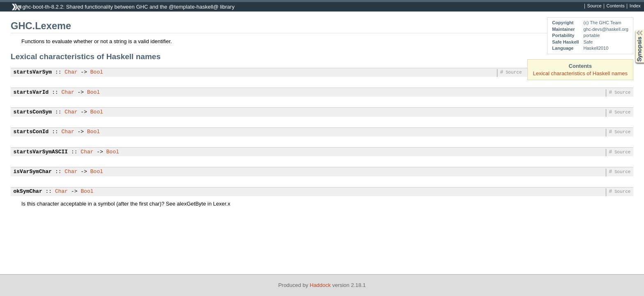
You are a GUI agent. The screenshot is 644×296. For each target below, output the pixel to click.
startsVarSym (33, 72)
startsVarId (31, 92)
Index (635, 6)
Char (71, 72)
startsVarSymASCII (41, 152)
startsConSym (33, 112)
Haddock (320, 285)
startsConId (31, 132)
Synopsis (633, 30)
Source (595, 6)
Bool (97, 72)
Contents (616, 6)
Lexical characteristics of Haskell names (580, 73)
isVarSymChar (33, 172)
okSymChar (28, 192)
